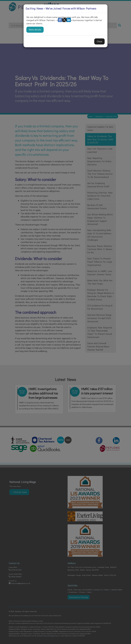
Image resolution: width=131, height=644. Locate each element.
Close (99, 41)
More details (35, 30)
